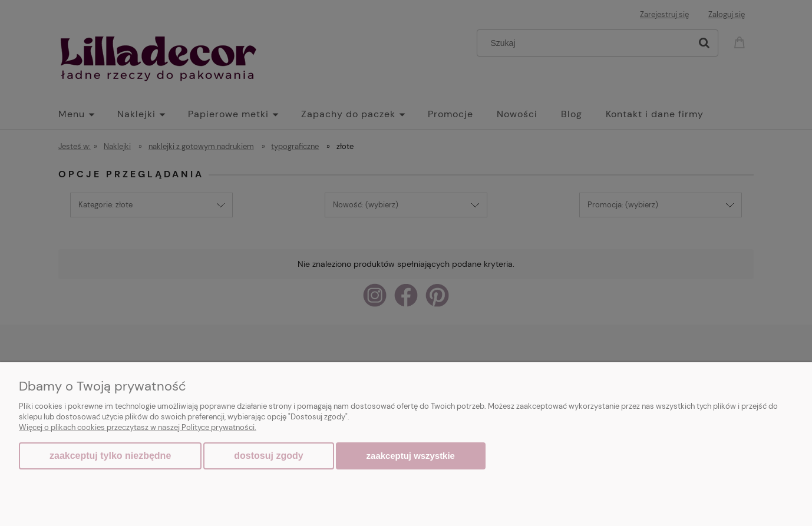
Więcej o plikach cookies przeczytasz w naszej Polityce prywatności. (138, 427)
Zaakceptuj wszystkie (411, 456)
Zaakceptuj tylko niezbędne (110, 456)
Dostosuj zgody (268, 456)
